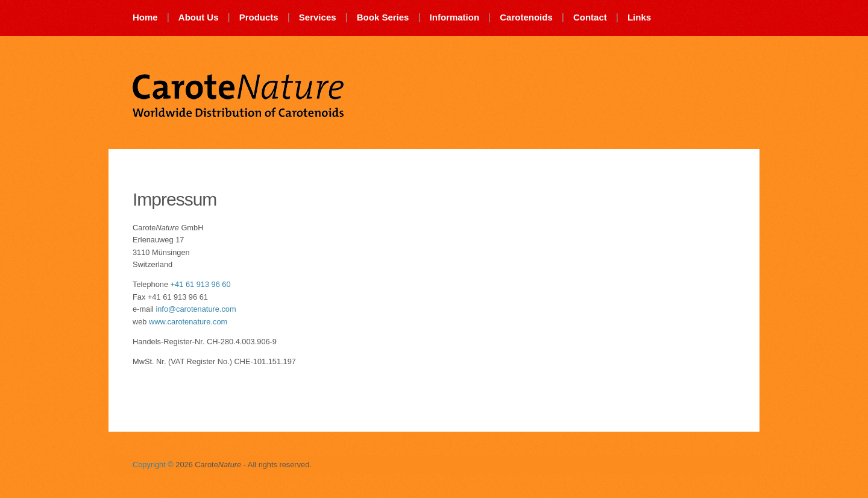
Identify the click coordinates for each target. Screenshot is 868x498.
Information (455, 17)
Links (639, 17)
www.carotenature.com (188, 322)
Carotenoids (526, 17)
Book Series (383, 17)
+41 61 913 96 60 (201, 284)
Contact (590, 17)
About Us (199, 17)
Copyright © (153, 465)
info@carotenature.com (196, 309)
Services (318, 17)
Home (145, 17)
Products (259, 17)
